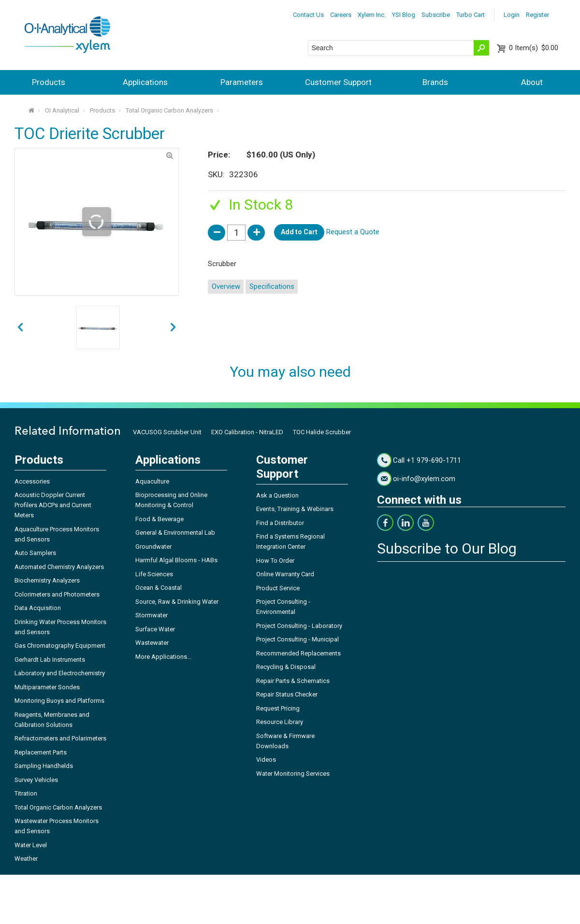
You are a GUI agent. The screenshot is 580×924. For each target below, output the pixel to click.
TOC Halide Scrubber (322, 432)
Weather (26, 859)
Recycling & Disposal (286, 667)
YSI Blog (404, 15)
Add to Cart (299, 232)
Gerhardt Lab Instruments (50, 660)
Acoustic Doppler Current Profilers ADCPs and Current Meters (53, 505)
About (532, 82)
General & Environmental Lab (175, 533)
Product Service (278, 588)
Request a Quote (353, 232)
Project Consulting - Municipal (297, 639)
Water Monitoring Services (293, 774)
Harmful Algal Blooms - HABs (176, 560)
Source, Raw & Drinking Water (177, 602)
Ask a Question (277, 495)
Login (512, 15)
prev (173, 327)
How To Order (275, 561)
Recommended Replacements (298, 653)
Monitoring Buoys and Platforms (59, 701)
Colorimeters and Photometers (57, 594)
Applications (145, 82)
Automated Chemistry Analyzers (59, 567)
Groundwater (153, 547)
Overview (226, 286)
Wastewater (152, 643)
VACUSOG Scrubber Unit (167, 432)
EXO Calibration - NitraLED (247, 432)
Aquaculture (152, 481)
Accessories (32, 481)
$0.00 (534, 48)
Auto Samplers (35, 553)
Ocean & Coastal (159, 588)
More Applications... (163, 657)
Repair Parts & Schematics (293, 681)
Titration (26, 793)
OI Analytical (62, 110)
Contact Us (308, 15)
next (20, 327)
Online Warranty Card (285, 574)
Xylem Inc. (372, 15)
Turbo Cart (471, 15)
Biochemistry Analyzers (47, 580)
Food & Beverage (159, 519)
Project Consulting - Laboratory (299, 626)
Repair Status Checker (287, 694)
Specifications (272, 286)
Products (49, 82)
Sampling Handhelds (44, 766)
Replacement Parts (41, 752)
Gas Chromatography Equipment (60, 646)
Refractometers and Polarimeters (60, 738)
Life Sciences (154, 574)
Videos (266, 760)
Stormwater (152, 615)
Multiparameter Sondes (47, 687)
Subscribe (436, 15)
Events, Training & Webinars (295, 509)
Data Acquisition (38, 608)
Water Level (31, 845)
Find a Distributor (280, 523)
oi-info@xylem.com (424, 479)
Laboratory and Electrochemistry (60, 673)
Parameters (242, 82)
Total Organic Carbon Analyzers (169, 110)
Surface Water (155, 629)
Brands (435, 82)
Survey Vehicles (36, 780)
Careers (341, 15)
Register (537, 15)
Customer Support (338, 82)
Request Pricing (278, 708)
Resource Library (280, 722)
